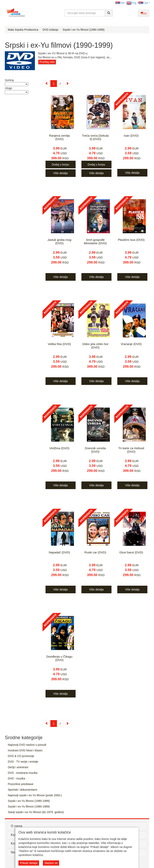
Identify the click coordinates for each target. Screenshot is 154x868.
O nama (17, 826)
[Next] (67, 84)
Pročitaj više (47, 62)
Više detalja (60, 173)
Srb (120, 3)
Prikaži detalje (29, 863)
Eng (131, 3)
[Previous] (47, 84)
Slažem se (51, 863)
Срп (143, 3)
